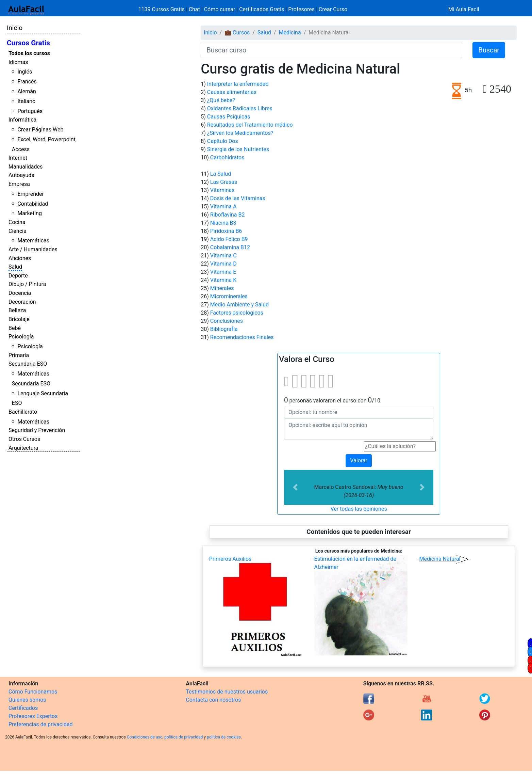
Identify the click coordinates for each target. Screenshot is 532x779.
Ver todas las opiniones (359, 509)
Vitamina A (223, 206)
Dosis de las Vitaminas (238, 198)
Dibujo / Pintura (27, 284)
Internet (18, 158)
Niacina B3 (223, 223)
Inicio (15, 28)
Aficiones (20, 258)
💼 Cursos (237, 33)
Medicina (290, 33)
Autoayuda (21, 175)
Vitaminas (222, 190)
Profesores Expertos (33, 716)
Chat (194, 9)
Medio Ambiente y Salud (239, 305)
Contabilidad (33, 204)
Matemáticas (33, 241)
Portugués (30, 111)
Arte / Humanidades (33, 249)
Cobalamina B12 (230, 247)
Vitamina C (223, 256)
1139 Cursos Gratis (162, 9)
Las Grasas (224, 182)
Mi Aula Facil (464, 9)
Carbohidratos (227, 157)
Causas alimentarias (232, 92)
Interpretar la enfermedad (238, 84)
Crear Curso (333, 9)
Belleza (17, 310)
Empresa (19, 184)
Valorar (359, 460)
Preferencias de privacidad (41, 724)
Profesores (301, 9)
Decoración (22, 302)
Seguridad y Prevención (37, 430)
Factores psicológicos (237, 313)
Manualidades (26, 167)
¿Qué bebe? (221, 100)
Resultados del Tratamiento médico (250, 125)
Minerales (222, 288)
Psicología (21, 337)
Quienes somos (27, 700)
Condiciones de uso (145, 737)
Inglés (25, 72)
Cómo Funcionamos (33, 692)
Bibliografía (224, 329)
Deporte (18, 276)
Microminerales (229, 296)
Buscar (489, 50)
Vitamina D (223, 264)
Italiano (26, 101)
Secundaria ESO (28, 364)
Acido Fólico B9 (229, 239)
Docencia (20, 293)
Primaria (19, 355)
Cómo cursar (220, 9)
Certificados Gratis (262, 9)
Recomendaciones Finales (242, 337)
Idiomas (18, 62)
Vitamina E (223, 272)
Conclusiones (227, 321)
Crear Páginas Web (40, 130)
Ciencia (18, 231)
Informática (22, 120)
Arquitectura (23, 448)
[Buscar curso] (331, 50)
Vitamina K (223, 280)
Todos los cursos (29, 53)
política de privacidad (184, 737)
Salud (15, 267)
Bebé (15, 328)
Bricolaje (19, 319)
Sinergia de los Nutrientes (238, 149)
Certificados (23, 708)
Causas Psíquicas (229, 117)
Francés (27, 82)
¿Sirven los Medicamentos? (240, 133)
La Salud (221, 174)
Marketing (29, 213)
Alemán (27, 91)
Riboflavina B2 (228, 215)
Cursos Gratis (28, 43)
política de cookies (224, 737)
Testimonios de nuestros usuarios (227, 692)
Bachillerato (23, 412)
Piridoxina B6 (226, 231)
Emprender (31, 194)
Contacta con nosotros (213, 700)
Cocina (17, 222)
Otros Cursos (24, 439)
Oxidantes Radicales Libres (240, 108)
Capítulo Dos (223, 141)
